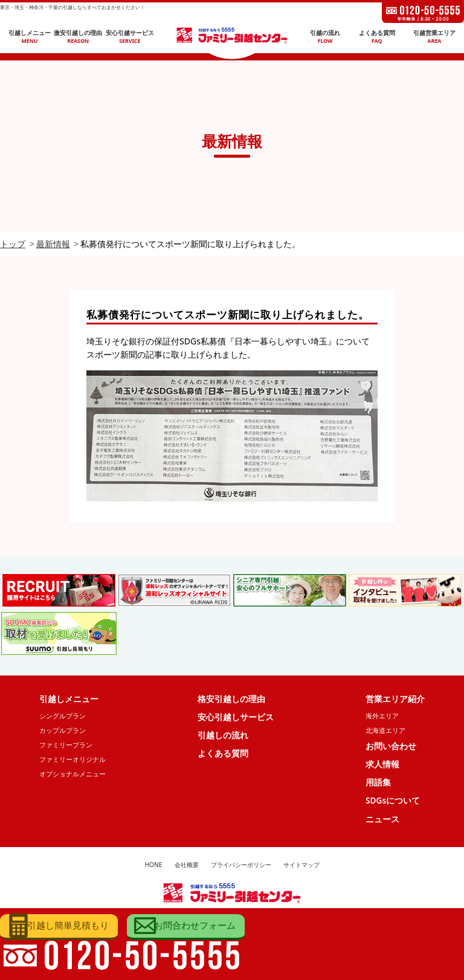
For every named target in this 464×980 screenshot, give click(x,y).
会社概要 (187, 868)
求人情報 (382, 766)
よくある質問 (377, 37)
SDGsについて (393, 803)
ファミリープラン (66, 746)
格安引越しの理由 (231, 699)
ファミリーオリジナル (72, 761)
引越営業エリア (434, 37)
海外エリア (382, 716)
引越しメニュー (30, 37)
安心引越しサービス (236, 717)
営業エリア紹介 (395, 699)
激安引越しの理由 (78, 37)
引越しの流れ (223, 736)
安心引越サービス (130, 37)
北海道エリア (385, 731)
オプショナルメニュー (72, 775)
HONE (153, 868)
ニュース (382, 821)
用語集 (378, 785)
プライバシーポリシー (241, 868)
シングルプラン (63, 716)
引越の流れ (325, 37)
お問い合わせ (391, 747)
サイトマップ (301, 868)
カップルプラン (63, 731)
